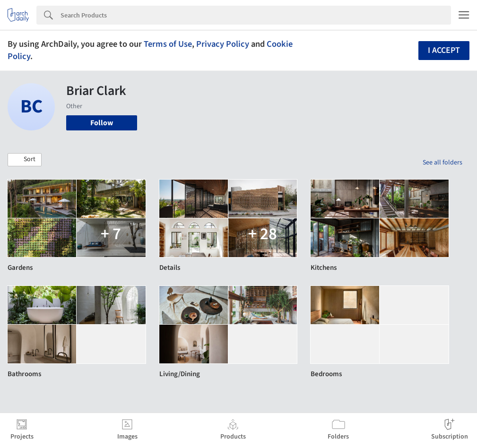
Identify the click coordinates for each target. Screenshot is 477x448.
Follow (102, 123)
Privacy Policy (223, 44)
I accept (444, 50)
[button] (25, 160)
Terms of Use (168, 44)
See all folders (442, 163)
